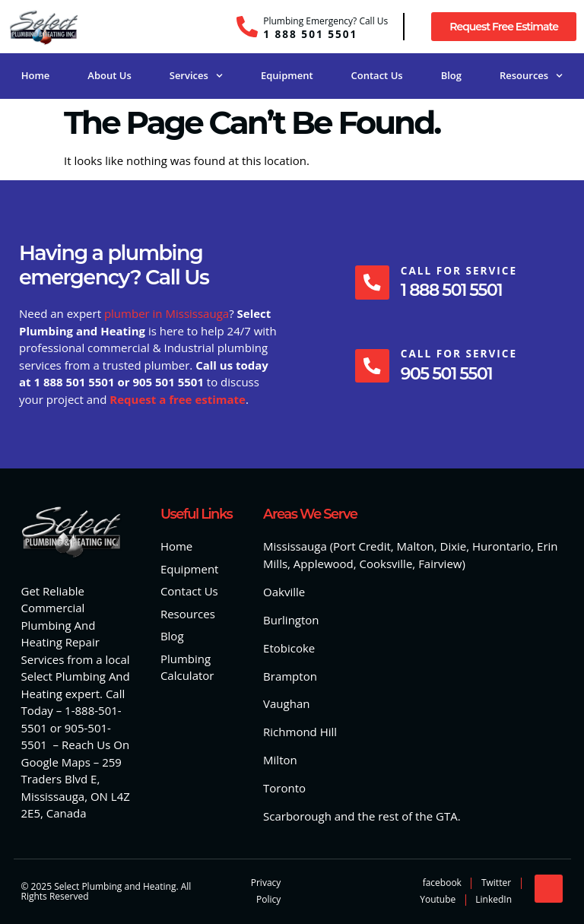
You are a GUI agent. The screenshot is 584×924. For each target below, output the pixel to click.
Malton (416, 546)
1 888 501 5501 (310, 34)
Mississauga (295, 546)
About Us (109, 75)
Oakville (284, 592)
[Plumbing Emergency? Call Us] (247, 27)
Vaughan (286, 703)
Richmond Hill (300, 732)
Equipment (287, 75)
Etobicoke (289, 648)
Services (196, 76)
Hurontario (501, 546)
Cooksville (386, 564)
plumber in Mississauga (167, 313)
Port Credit (362, 546)
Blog (451, 75)
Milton (280, 760)
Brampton (290, 676)
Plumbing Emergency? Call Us (325, 21)
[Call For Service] (372, 282)
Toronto (284, 788)
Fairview (440, 564)
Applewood (324, 564)
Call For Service (459, 270)
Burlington (291, 620)
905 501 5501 (446, 374)
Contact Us (377, 75)
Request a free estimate (178, 399)
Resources (531, 76)
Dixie (454, 546)
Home (36, 75)
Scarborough (297, 816)
